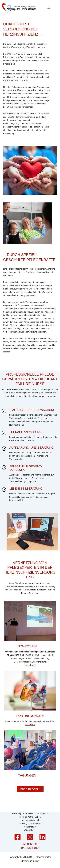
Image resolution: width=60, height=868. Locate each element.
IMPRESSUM (30, 844)
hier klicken (30, 665)
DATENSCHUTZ (30, 848)
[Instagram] (30, 837)
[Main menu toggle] (49, 8)
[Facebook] (18, 837)
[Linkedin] (42, 837)
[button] (30, 789)
